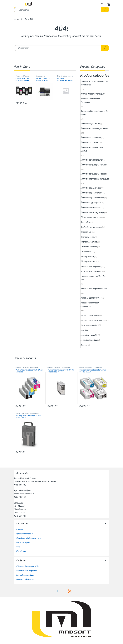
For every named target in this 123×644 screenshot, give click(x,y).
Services (84, 345)
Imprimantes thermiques (91, 298)
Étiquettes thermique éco (91, 208)
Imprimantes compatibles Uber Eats (93, 278)
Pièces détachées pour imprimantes (90, 304)
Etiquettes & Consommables (28, 566)
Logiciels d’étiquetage (25, 575)
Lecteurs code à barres (90, 315)
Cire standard (86, 252)
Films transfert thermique (91, 217)
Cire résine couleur (88, 237)
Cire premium (86, 232)
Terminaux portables (89, 325)
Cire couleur (85, 222)
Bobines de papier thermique (92, 94)
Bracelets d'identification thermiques (90, 100)
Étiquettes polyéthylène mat (91, 160)
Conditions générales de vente (29, 538)
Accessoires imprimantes (91, 271)
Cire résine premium (89, 242)
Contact (20, 529)
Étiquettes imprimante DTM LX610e (92, 149)
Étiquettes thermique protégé (92, 212)
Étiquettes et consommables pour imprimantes (94, 83)
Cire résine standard (89, 247)
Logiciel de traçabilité (89, 335)
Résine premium (87, 256)
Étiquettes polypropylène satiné (93, 174)
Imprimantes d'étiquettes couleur (94, 289)
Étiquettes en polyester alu (91, 193)
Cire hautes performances (91, 227)
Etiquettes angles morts (90, 124)
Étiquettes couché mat (89, 142)
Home (16, 19)
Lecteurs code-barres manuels (93, 320)
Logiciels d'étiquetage (89, 340)
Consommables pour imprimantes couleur (23, 77)
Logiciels (84, 330)
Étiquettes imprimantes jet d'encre (94, 129)
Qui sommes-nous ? (24, 534)
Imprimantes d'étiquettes (41, 77)
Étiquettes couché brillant (91, 138)
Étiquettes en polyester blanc (92, 198)
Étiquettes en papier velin (91, 188)
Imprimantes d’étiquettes (27, 571)
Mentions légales (23, 542)
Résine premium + (88, 261)
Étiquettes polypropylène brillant (93, 165)
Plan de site (21, 551)
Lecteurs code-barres (25, 579)
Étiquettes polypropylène (91, 203)
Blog (18, 547)
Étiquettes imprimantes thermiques (95, 179)
